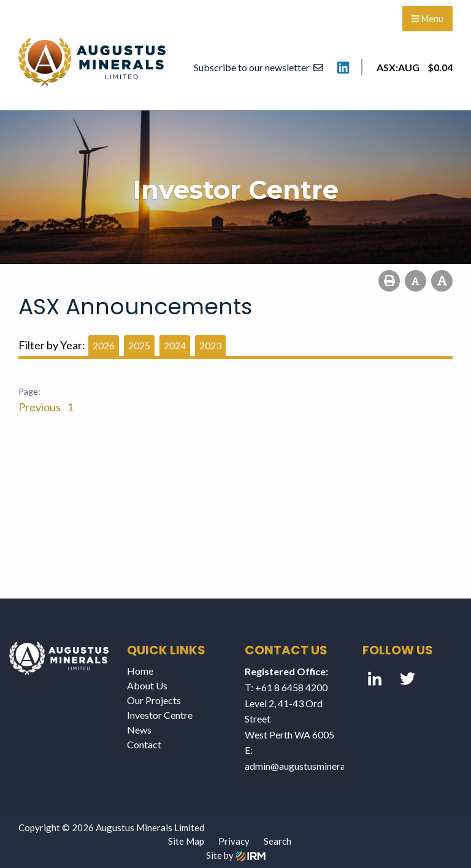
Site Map (186, 841)
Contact (144, 744)
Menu (427, 19)
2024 (175, 345)
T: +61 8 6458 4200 (286, 687)
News (139, 730)
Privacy (234, 841)
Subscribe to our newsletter (258, 67)
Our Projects (154, 700)
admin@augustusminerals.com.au (314, 766)
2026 (104, 345)
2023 (210, 345)
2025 (139, 345)
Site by (236, 855)
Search (278, 841)
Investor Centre (160, 715)
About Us (147, 685)
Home (140, 671)
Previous (40, 407)
